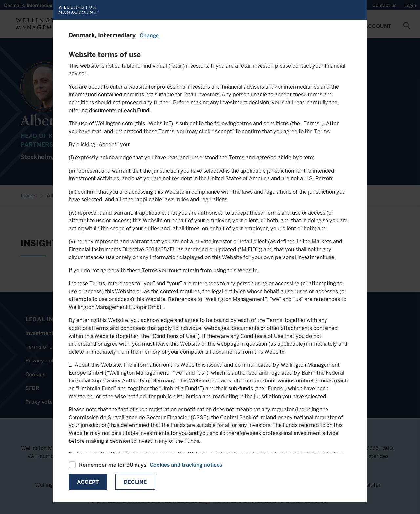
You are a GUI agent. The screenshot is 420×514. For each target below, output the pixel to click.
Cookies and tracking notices (186, 465)
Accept (88, 482)
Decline (135, 482)
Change (149, 36)
